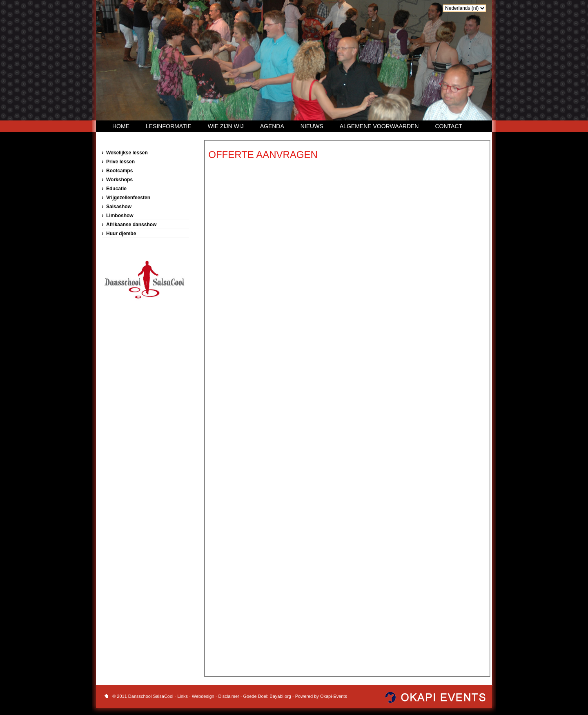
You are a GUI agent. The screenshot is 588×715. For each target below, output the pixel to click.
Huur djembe (121, 234)
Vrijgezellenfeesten (128, 198)
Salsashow (119, 207)
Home (121, 126)
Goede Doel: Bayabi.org (268, 696)
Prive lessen (120, 162)
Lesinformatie (169, 126)
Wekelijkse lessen (127, 153)
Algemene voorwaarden (379, 126)
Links (183, 696)
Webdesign (203, 696)
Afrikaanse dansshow (131, 225)
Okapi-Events (334, 696)
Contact (449, 126)
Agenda (272, 126)
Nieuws (312, 126)
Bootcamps (119, 171)
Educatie (116, 189)
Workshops (119, 180)
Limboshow (120, 216)
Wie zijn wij (226, 126)
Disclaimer (229, 696)
